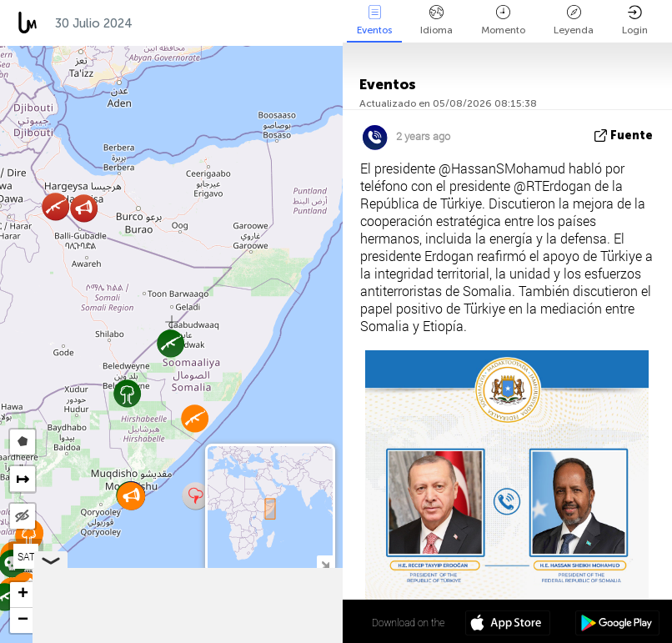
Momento (503, 20)
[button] (196, 496)
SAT (26, 556)
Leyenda (574, 20)
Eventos (374, 20)
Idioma (436, 20)
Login (635, 20)
